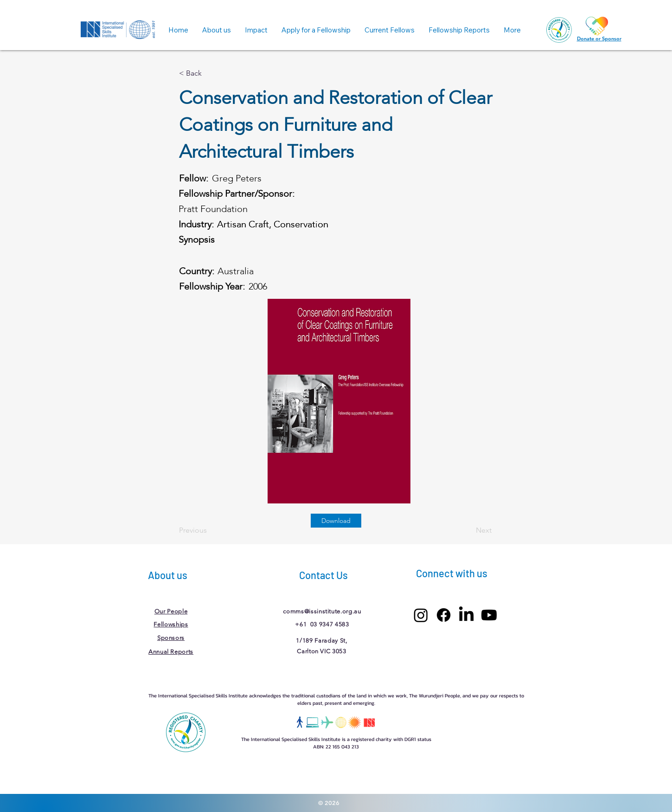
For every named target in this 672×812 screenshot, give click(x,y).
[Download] (336, 521)
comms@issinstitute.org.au (322, 611)
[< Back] (210, 73)
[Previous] (210, 530)
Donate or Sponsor (599, 39)
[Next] (468, 530)
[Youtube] (489, 615)
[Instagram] (421, 615)
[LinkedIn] (466, 615)
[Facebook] (444, 615)
